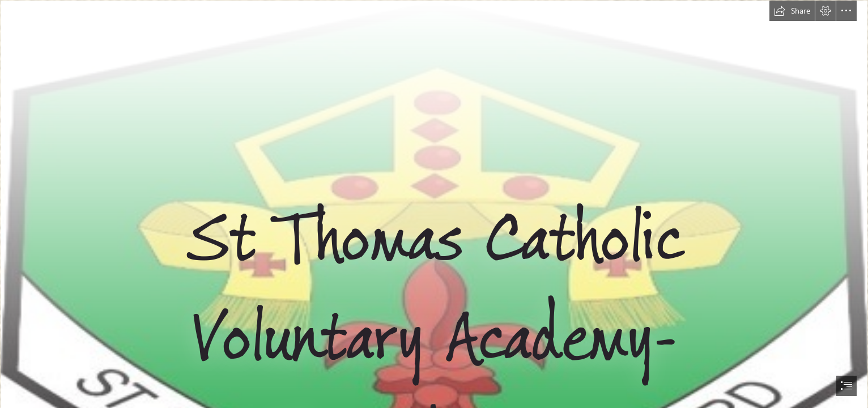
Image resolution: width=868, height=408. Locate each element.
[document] (434, 204)
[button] (792, 11)
